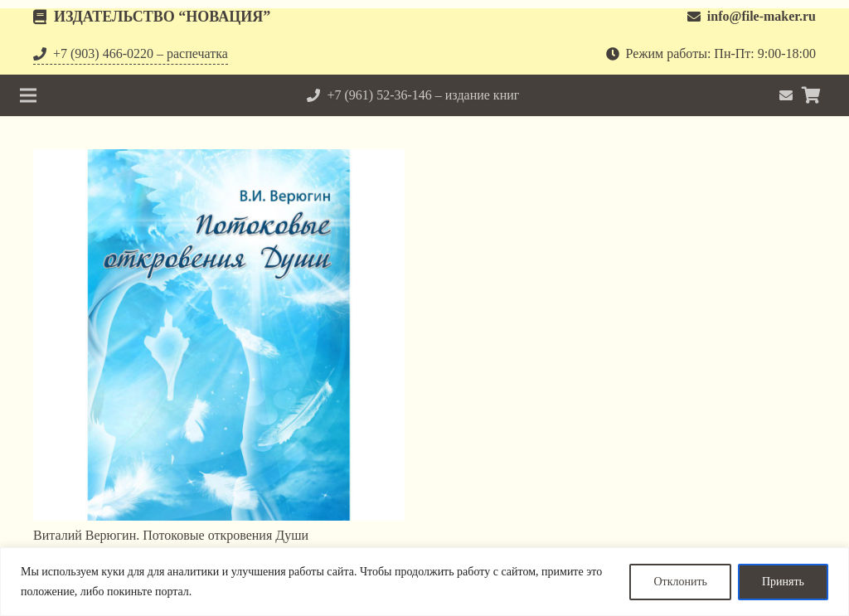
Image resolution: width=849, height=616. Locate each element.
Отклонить (680, 582)
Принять (783, 582)
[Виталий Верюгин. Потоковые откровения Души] (219, 335)
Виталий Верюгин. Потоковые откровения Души (171, 535)
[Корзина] (811, 95)
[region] (424, 582)
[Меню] (28, 95)
